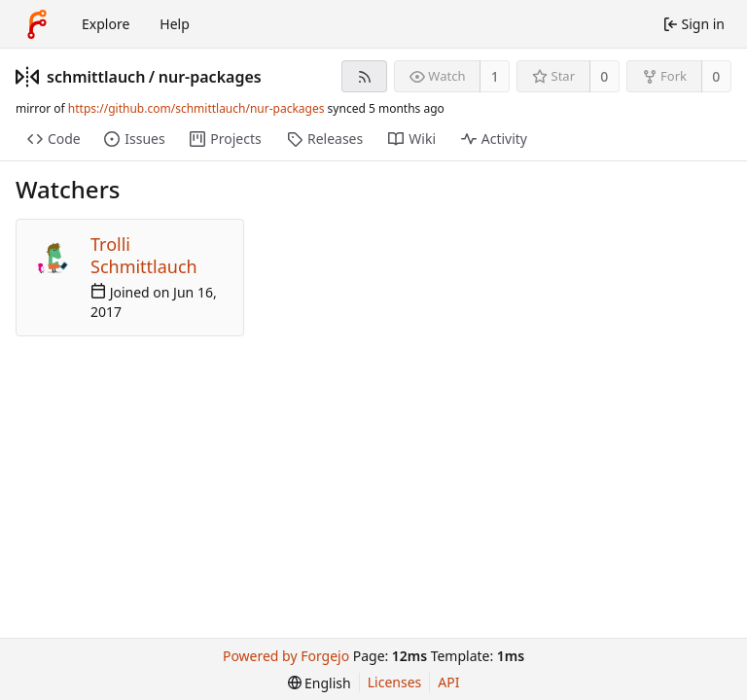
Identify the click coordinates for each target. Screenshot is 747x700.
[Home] (37, 24)
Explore (106, 24)
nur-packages (210, 77)
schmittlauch (96, 77)
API (448, 682)
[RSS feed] (364, 76)
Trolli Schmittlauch (144, 255)
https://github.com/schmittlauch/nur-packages (196, 108)
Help (175, 24)
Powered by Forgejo (286, 656)
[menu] (320, 683)
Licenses (395, 682)
